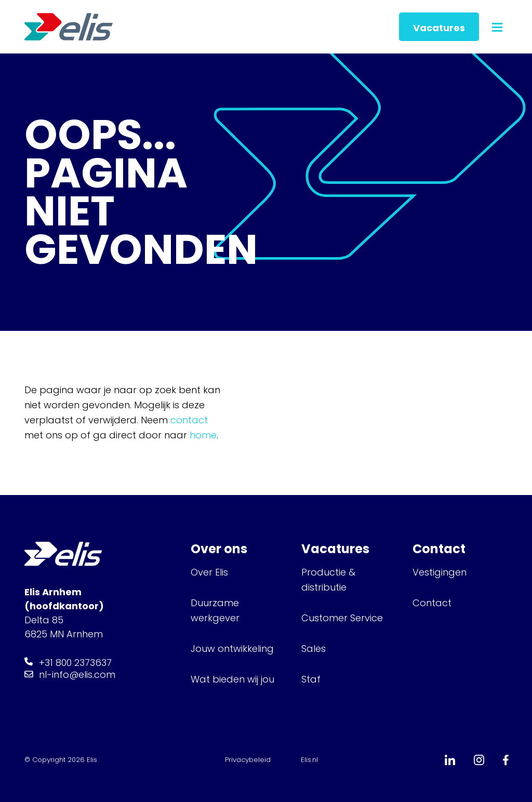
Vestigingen (441, 572)
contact (189, 420)
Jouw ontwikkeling (232, 649)
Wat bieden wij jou (232, 679)
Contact (432, 603)
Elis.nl (309, 760)
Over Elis (209, 572)
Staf (311, 679)
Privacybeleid (248, 760)
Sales (314, 649)
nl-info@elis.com (77, 674)
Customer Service (342, 618)
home (203, 435)
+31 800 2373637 (75, 663)
